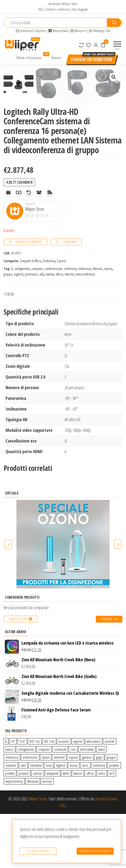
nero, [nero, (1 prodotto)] (85, 819)
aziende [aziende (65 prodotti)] (110, 795)
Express (61, 315)
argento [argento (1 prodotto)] (78, 795)
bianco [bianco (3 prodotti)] (9, 803)
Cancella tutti (18, 673)
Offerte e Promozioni (31, 56)
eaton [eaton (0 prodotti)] (101, 803)
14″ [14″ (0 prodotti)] (13, 795)
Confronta (70, 296)
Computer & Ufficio (30, 315)
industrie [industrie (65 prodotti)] (11, 819)
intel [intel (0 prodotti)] (23, 819)
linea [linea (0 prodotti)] (49, 819)
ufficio (59, 328)
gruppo (8, 328)
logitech (19, 328)
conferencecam (53, 323)
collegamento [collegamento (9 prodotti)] (26, 803)
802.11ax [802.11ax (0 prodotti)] (49, 795)
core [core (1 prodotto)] (73, 803)
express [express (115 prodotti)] (73, 811)
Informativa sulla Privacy (95, 852)
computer (37, 323)
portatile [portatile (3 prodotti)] (114, 819)
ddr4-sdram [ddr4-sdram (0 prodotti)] (87, 803)
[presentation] (8, 598)
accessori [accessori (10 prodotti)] (64, 795)
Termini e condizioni (58, 9)
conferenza (70, 323)
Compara (107, 673)
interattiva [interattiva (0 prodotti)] (36, 819)
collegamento (22, 323)
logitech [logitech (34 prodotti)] (61, 819)
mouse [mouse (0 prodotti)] (74, 819)
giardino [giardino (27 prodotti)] (87, 811)
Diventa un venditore (92, 59)
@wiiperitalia (58, 31)
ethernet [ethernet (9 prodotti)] (59, 811)
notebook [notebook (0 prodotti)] (99, 819)
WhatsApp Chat (100, 31)
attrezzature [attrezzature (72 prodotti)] (94, 795)
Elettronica (49, 315)
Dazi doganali (80, 9)
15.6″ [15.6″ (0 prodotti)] (22, 795)
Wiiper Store (35, 263)
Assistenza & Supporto (31, 31)
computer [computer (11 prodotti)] (44, 803)
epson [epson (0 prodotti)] (46, 811)
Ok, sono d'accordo (37, 852)
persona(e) (31, 328)
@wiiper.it (79, 31)
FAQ (41, 9)
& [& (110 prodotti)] (6, 795)
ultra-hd (69, 328)
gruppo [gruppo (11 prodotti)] (111, 811)
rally (42, 328)
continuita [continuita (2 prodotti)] (60, 803)
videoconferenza (85, 328)
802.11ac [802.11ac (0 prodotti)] (35, 795)
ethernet (97, 323)
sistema (50, 328)
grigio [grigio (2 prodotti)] (99, 811)
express (108, 323)
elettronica (85, 323)
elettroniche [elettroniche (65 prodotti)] (30, 811)
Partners (56, 58)
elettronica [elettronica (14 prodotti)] (12, 811)
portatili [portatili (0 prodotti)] (10, 827)
